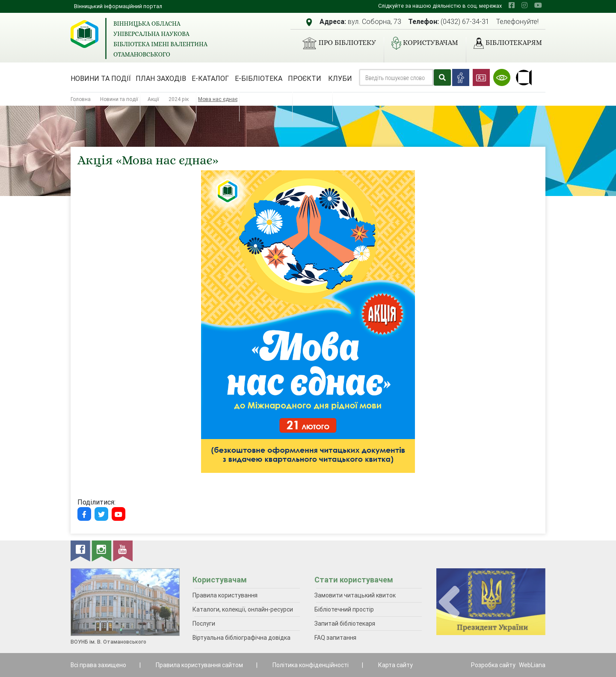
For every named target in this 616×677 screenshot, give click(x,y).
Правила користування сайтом (199, 665)
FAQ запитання (335, 638)
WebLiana (532, 665)
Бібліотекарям (504, 43)
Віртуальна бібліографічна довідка (241, 638)
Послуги (204, 624)
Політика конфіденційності (311, 665)
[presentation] (449, 602)
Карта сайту (395, 665)
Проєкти (305, 78)
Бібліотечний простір (344, 609)
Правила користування (225, 595)
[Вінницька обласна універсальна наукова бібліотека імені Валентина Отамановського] (84, 34)
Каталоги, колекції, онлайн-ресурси (243, 609)
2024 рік (179, 99)
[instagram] (524, 5)
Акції (153, 99)
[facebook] (512, 5)
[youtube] (538, 5)
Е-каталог (210, 78)
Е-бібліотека (259, 78)
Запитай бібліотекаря (345, 624)
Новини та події (101, 78)
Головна (81, 99)
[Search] (396, 77)
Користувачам (421, 43)
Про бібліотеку (336, 43)
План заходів (161, 78)
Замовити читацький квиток (355, 595)
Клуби (340, 78)
